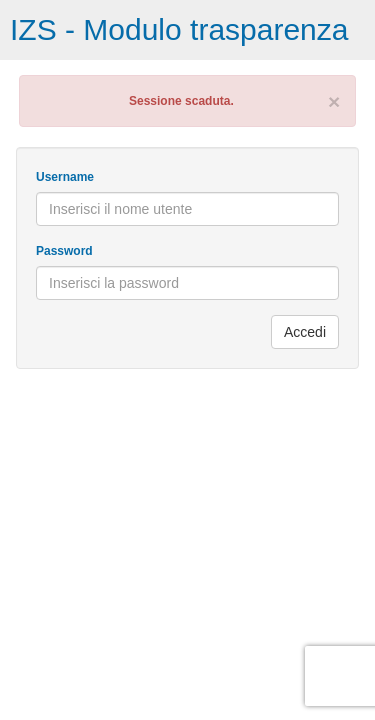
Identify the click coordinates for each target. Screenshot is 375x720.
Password (64, 251)
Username (65, 177)
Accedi (305, 332)
